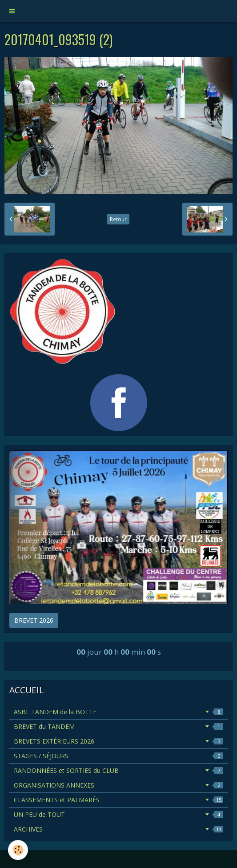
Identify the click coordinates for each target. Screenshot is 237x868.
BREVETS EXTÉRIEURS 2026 (118, 741)
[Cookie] (18, 850)
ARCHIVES (118, 829)
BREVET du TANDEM (118, 726)
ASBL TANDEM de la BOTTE (118, 712)
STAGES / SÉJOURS (118, 756)
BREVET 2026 (34, 620)
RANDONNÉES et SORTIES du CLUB (118, 770)
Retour (118, 219)
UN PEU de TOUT (118, 814)
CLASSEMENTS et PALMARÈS (118, 800)
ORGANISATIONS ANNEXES (118, 785)
